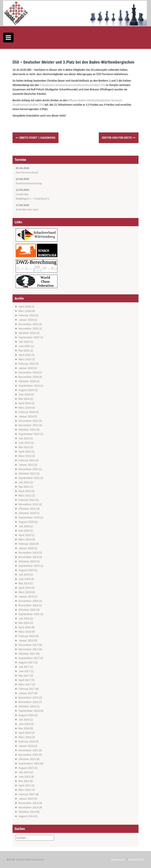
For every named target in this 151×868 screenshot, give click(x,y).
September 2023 (29, 434)
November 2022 (28, 469)
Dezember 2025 (28, 324)
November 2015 (28, 755)
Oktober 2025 (27, 333)
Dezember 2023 (28, 421)
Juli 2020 (24, 526)
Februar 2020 (27, 544)
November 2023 (28, 425)
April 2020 (25, 535)
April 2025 (25, 355)
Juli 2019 (24, 574)
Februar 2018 (27, 636)
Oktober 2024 (27, 381)
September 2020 (29, 517)
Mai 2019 (24, 583)
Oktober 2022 (27, 473)
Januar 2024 (26, 416)
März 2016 (25, 737)
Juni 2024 (24, 394)
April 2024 (25, 403)
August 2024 (26, 390)
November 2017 (28, 649)
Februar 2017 (27, 689)
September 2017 (29, 658)
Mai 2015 (24, 781)
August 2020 (26, 522)
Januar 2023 (26, 465)
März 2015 (25, 790)
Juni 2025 (24, 346)
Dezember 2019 (28, 553)
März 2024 (25, 408)
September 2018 (29, 614)
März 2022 (25, 495)
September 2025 (29, 337)
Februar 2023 (27, 460)
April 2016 (25, 733)
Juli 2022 (24, 482)
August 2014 (26, 816)
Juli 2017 (24, 667)
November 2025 (28, 328)
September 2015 (29, 763)
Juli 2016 (24, 719)
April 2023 (25, 451)
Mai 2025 (24, 350)
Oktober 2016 (27, 706)
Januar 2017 (26, 693)
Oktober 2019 (27, 561)
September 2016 (29, 711)
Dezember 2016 (28, 697)
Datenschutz (136, 859)
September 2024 (29, 386)
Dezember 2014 (28, 803)
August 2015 (26, 768)
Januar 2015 (26, 799)
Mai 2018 (24, 623)
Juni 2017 (24, 671)
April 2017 (25, 680)
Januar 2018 (26, 640)
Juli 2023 (24, 438)
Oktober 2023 (27, 430)
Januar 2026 (26, 320)
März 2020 (25, 539)
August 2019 (26, 570)
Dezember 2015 (28, 750)
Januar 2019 (26, 596)
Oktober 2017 (27, 654)
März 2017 (25, 684)
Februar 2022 (27, 500)
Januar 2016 (26, 746)
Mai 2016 (24, 728)
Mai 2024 (24, 399)
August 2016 (26, 715)
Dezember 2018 (28, 601)
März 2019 (25, 592)
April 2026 (25, 306)
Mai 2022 (24, 487)
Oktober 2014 (27, 812)
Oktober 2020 (27, 513)
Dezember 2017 (28, 645)
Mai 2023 (24, 447)
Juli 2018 (24, 618)
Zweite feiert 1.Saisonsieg (36, 138)
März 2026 (25, 311)
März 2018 (25, 632)
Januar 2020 (26, 548)
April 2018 (25, 627)
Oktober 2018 (27, 610)
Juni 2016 (24, 724)
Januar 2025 (26, 368)
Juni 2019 (24, 579)
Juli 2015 (24, 772)
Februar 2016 (27, 741)
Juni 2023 (24, 443)
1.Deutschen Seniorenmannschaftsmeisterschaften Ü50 (73, 85)
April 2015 (25, 785)
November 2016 (28, 702)
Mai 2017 (24, 676)
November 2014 (28, 807)
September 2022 (29, 478)
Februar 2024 (27, 412)
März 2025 (25, 359)
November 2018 (28, 605)
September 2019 (29, 566)
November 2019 (28, 557)
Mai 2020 (24, 531)
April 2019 (25, 588)
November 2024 (28, 377)
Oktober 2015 (27, 759)
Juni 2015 (24, 777)
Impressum (118, 859)
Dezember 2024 (28, 372)
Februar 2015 (27, 794)
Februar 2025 (27, 364)
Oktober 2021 (27, 509)
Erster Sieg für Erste (119, 138)
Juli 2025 (24, 342)
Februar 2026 (27, 315)
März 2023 (25, 456)
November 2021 (28, 504)
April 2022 (25, 491)
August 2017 (26, 662)
